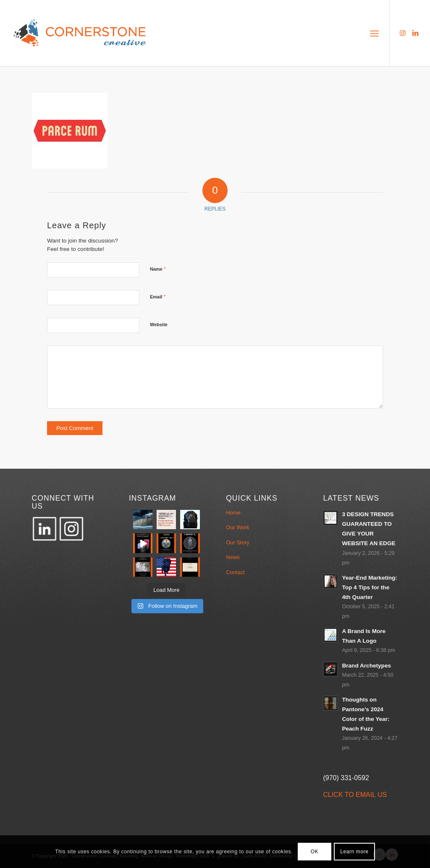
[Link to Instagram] (403, 33)
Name (158, 269)
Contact (235, 572)
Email (158, 297)
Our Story (238, 542)
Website (159, 325)
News (233, 557)
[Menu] (374, 33)
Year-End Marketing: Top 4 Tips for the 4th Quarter (369, 587)
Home (233, 513)
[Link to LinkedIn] (415, 33)
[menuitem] (374, 33)
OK (315, 852)
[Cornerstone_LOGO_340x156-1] (80, 33)
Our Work (237, 527)
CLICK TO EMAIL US (355, 795)
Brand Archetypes (366, 666)
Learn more (354, 852)
